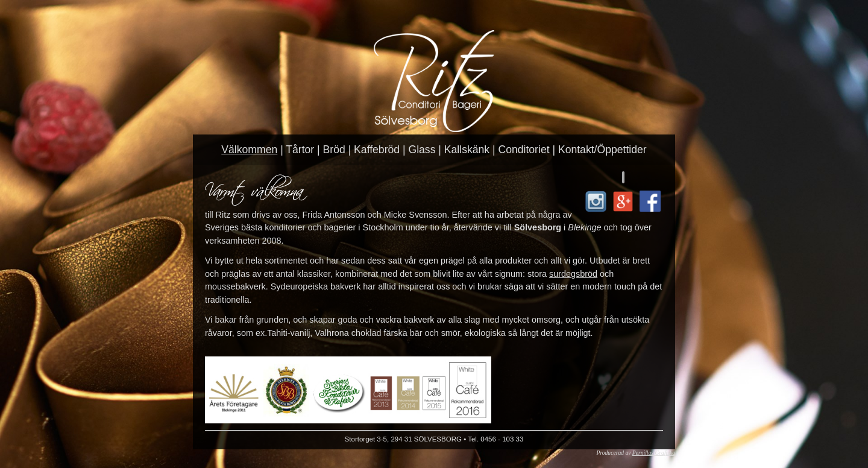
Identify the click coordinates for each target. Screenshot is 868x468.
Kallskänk (467, 150)
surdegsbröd (573, 274)
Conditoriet (524, 150)
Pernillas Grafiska (654, 453)
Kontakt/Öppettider (602, 150)
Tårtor (300, 150)
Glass (422, 150)
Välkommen (249, 150)
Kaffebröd (377, 150)
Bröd (334, 150)
